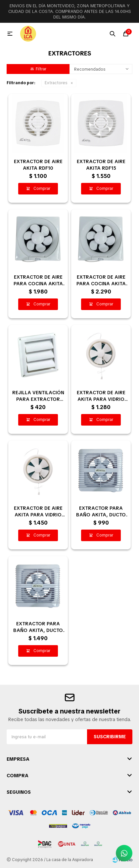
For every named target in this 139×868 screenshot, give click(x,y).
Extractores (56, 83)
